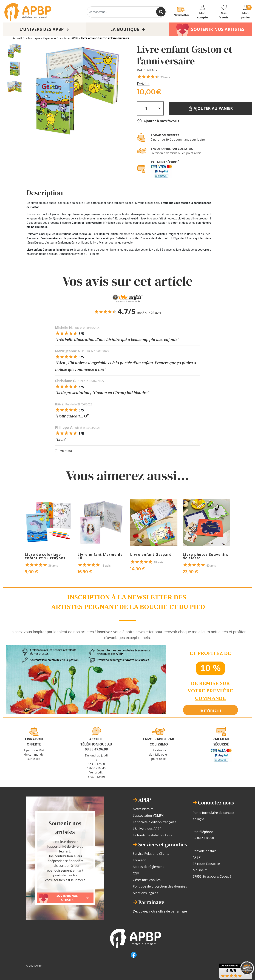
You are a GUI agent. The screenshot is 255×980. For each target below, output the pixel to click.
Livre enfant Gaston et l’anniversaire (105, 38)
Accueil (17, 38)
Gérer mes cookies (147, 880)
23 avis (165, 77)
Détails (143, 84)
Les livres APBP (68, 38)
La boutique (32, 38)
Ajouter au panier (210, 108)
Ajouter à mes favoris (158, 121)
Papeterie (49, 38)
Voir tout (66, 451)
